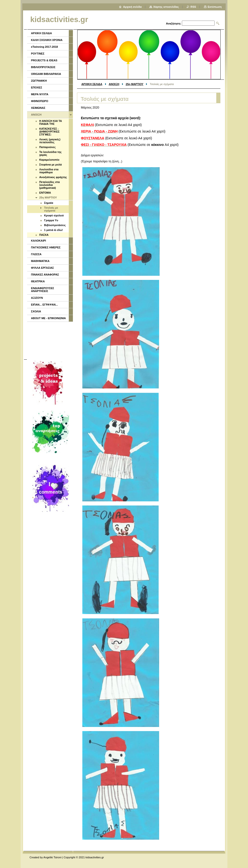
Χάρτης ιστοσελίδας (166, 7)
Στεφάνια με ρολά (50, 165)
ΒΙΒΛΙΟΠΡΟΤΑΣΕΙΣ (43, 67)
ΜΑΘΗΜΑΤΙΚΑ (40, 261)
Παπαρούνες (47, 147)
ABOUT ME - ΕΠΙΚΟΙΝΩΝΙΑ (48, 318)
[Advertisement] (50, 340)
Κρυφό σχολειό (54, 215)
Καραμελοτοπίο (49, 160)
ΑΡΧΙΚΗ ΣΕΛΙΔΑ (92, 84)
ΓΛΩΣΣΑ (36, 254)
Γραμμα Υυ (51, 220)
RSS (193, 7)
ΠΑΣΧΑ (44, 235)
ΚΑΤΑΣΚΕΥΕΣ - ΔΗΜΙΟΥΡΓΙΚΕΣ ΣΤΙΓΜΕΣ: (49, 132)
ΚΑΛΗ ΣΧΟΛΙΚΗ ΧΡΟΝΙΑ (47, 40)
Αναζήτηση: (174, 24)
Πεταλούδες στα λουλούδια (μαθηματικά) (50, 185)
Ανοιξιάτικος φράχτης (53, 177)
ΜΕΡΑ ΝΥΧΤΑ (40, 94)
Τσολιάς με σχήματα (51, 209)
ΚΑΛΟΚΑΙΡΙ (39, 241)
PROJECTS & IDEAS (44, 60)
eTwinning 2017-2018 (44, 47)
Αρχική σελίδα (132, 7)
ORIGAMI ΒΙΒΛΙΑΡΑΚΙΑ (46, 74)
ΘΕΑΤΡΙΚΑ (38, 281)
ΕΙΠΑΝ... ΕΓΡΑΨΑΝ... (44, 305)
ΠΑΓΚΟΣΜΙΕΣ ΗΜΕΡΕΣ (46, 247)
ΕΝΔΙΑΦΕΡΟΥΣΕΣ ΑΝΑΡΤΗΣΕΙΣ (43, 290)
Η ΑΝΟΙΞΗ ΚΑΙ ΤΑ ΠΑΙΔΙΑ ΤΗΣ (51, 122)
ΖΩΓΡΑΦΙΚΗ (39, 81)
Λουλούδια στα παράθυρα (49, 171)
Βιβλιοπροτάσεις (55, 225)
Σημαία (49, 203)
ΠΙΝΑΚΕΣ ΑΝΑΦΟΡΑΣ (45, 275)
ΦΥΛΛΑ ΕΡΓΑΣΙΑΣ (43, 268)
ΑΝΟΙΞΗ (114, 84)
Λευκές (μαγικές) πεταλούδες (50, 141)
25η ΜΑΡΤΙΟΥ (135, 84)
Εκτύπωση (215, 7)
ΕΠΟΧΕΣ (37, 87)
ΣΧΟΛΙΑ (36, 311)
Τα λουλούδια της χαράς (50, 153)
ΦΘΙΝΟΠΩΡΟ (40, 101)
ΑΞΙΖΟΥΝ (37, 298)
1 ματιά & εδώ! (54, 230)
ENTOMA (45, 193)
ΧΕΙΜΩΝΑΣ (38, 108)
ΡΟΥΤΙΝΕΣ (38, 54)
